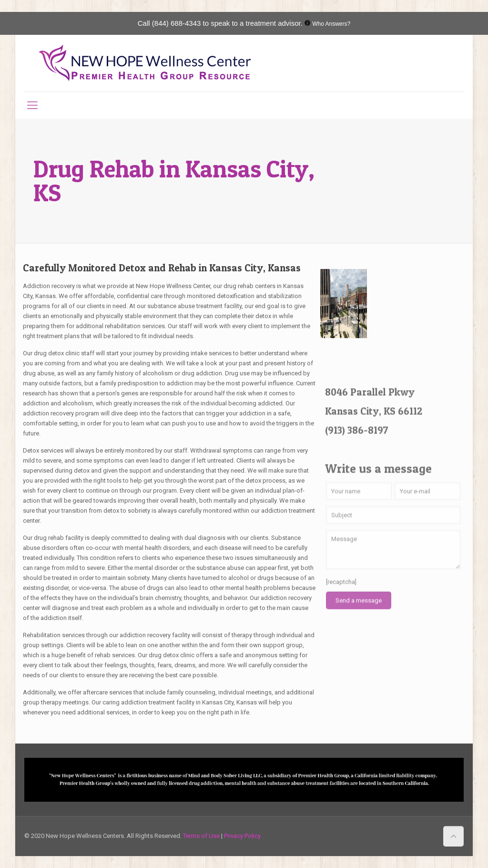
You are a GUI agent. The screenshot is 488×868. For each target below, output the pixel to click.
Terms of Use (202, 836)
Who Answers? (331, 24)
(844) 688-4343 (177, 23)
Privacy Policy (242, 836)
